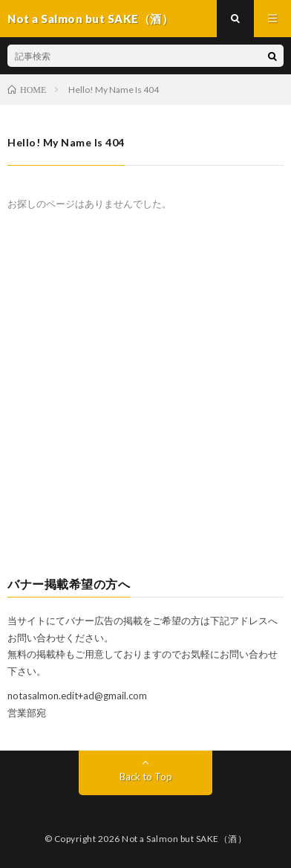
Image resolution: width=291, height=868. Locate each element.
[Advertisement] (145, 403)
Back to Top (146, 777)
